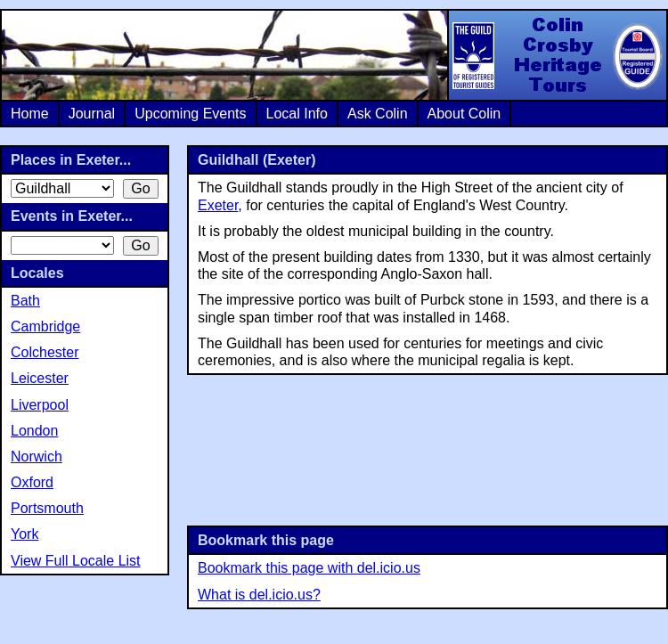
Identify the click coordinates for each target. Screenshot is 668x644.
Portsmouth (47, 508)
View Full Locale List (76, 561)
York (24, 534)
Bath (25, 301)
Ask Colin (378, 114)
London (34, 431)
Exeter (218, 205)
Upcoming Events (190, 114)
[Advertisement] (428, 448)
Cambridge (45, 326)
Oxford (32, 482)
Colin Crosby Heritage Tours (557, 55)
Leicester (40, 378)
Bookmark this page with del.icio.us (309, 568)
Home (30, 114)
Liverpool (40, 405)
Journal (92, 114)
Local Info (297, 114)
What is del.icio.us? (259, 595)
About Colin (464, 114)
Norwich (37, 457)
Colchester (45, 352)
